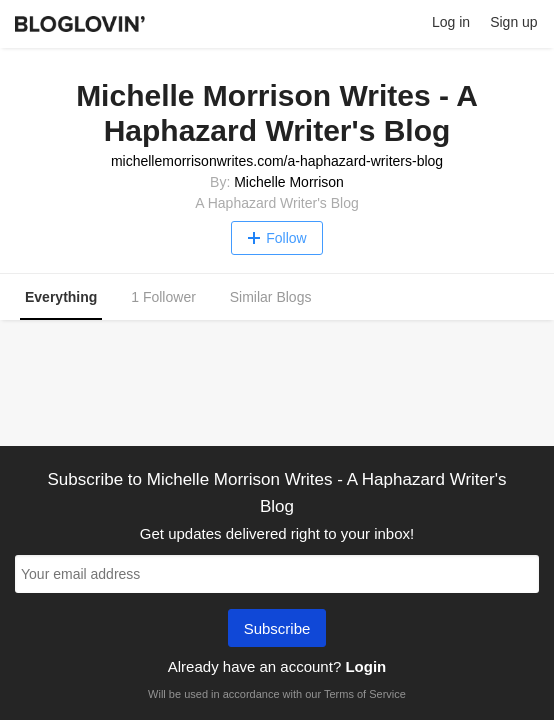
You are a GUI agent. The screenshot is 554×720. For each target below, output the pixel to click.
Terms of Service (365, 694)
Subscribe (277, 630)
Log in (451, 22)
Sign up (513, 22)
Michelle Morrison (289, 182)
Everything (61, 297)
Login (365, 666)
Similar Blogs (271, 297)
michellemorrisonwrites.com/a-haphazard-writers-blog (277, 161)
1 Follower (163, 297)
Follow (276, 238)
